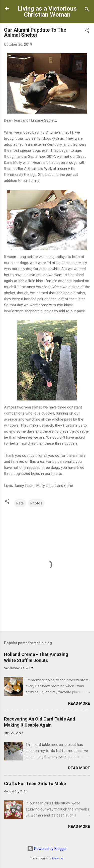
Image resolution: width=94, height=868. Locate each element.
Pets (20, 503)
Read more (79, 703)
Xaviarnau (58, 858)
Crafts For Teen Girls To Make (35, 783)
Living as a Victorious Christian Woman (47, 12)
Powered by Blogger (47, 849)
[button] (87, 31)
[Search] (87, 10)
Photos (36, 503)
